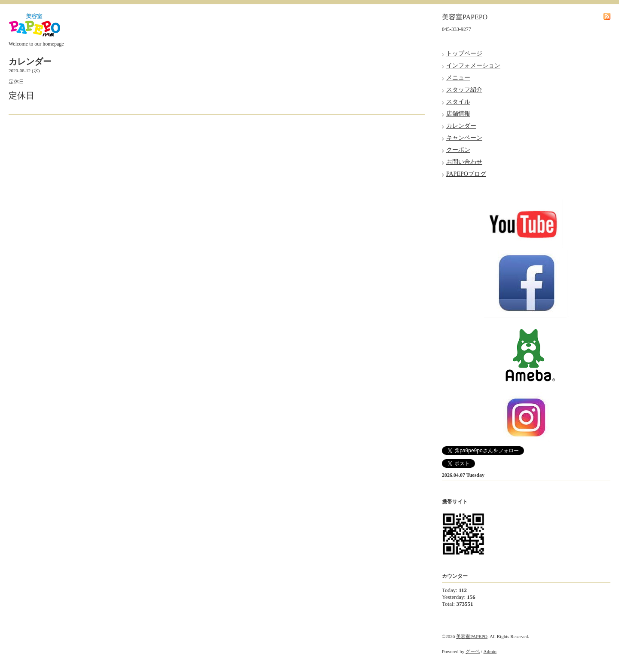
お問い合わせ (464, 162)
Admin (490, 651)
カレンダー (461, 126)
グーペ (473, 651)
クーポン (458, 150)
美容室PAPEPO (472, 636)
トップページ (464, 54)
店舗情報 (458, 114)
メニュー (458, 78)
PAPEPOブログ (466, 174)
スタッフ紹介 (464, 90)
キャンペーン (464, 138)
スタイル (458, 102)
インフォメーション (473, 66)
